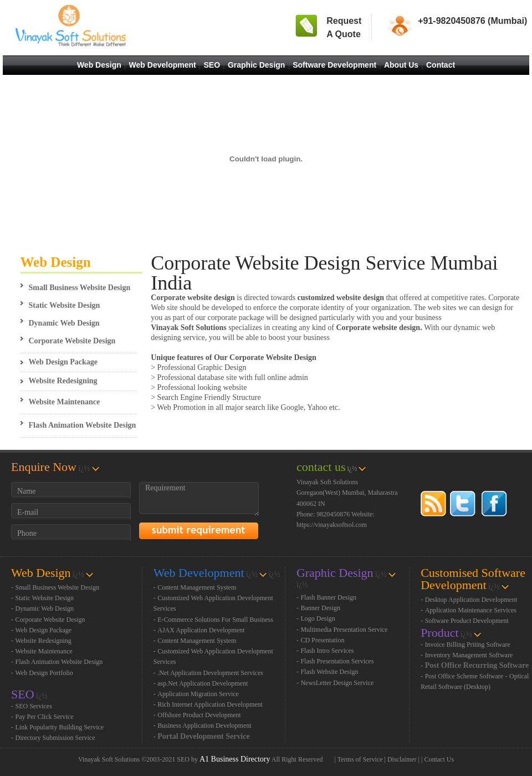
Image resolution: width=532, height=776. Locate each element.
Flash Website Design (329, 672)
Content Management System (197, 587)
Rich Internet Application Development (210, 704)
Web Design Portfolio (44, 673)
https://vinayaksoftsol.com (332, 525)
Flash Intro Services (327, 651)
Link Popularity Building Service (60, 727)
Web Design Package (63, 362)
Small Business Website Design (80, 288)
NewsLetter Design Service (337, 683)
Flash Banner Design (328, 597)
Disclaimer (402, 759)
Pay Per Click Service (45, 717)
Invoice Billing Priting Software (468, 645)
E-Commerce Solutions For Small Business (215, 620)
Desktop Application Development (471, 600)
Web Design (56, 262)
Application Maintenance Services (471, 610)
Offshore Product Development (199, 715)
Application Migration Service (198, 694)
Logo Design (318, 618)
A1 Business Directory (235, 759)
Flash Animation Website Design (83, 425)
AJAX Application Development (201, 630)
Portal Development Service (203, 736)
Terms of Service (360, 759)
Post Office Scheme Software (464, 676)
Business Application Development (204, 726)
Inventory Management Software (469, 655)
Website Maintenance (65, 402)
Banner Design (320, 608)
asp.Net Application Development (203, 683)
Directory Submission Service (55, 738)
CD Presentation (322, 640)
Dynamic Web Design (64, 323)
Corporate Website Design (72, 341)
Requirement (199, 499)
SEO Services (34, 706)
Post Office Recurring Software (477, 665)
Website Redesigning (63, 381)
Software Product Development (467, 621)
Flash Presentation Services (337, 661)
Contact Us (439, 759)
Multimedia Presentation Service (344, 630)
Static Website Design (65, 305)
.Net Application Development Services (210, 673)
